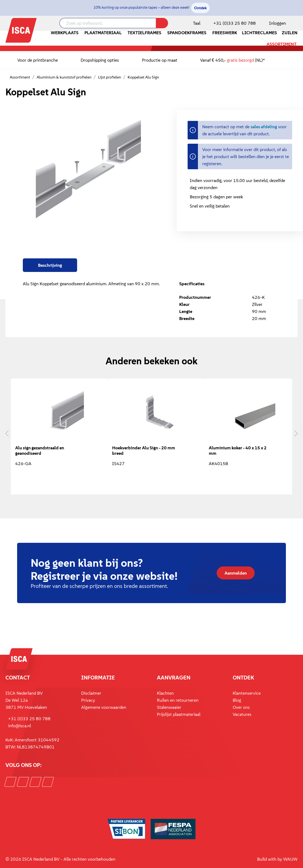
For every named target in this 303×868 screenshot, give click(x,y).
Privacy (88, 700)
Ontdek (200, 8)
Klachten (165, 693)
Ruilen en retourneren (178, 700)
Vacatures (242, 714)
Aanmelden (236, 573)
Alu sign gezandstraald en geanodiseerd (40, 450)
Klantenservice (247, 693)
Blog (237, 700)
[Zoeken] (162, 23)
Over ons (241, 707)
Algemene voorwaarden (104, 707)
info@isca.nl (20, 726)
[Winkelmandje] (297, 24)
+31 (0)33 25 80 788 (235, 23)
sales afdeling (264, 127)
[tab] (50, 265)
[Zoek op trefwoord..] (108, 23)
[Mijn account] (276, 23)
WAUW (290, 859)
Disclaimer (91, 693)
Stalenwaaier (169, 707)
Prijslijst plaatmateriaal (179, 714)
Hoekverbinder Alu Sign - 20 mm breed (144, 450)
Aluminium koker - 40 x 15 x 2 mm (238, 450)
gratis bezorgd (240, 60)
